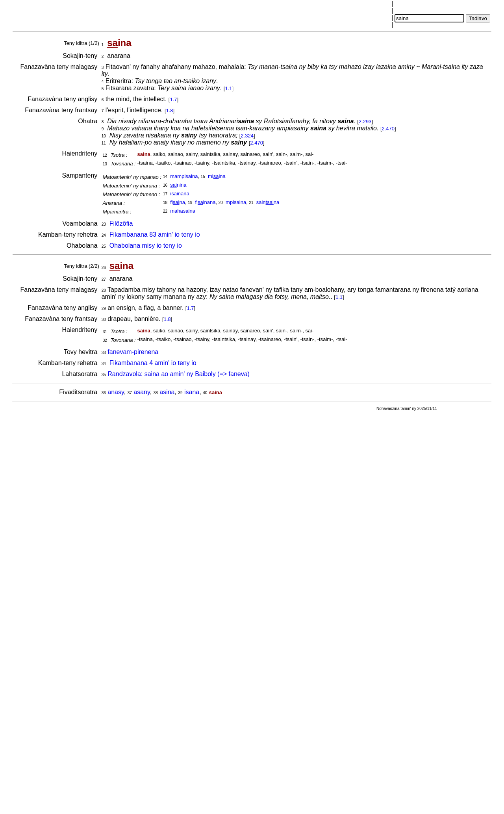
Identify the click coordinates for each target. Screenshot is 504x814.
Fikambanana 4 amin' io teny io (153, 363)
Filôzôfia (121, 223)
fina (178, 202)
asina (167, 392)
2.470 (388, 129)
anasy (116, 392)
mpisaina (236, 202)
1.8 (170, 110)
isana (192, 392)
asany (142, 392)
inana (180, 194)
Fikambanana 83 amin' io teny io (155, 235)
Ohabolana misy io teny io (146, 246)
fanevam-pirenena (133, 352)
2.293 (365, 121)
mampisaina (184, 176)
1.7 (173, 99)
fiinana (205, 202)
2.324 (247, 136)
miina (217, 176)
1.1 (228, 88)
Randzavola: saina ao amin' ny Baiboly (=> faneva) (179, 374)
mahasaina (183, 211)
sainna (268, 202)
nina (178, 185)
